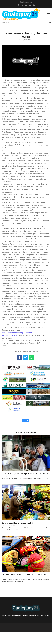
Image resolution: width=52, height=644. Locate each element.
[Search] (25, 23)
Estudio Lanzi (35, 627)
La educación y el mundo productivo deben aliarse (25, 474)
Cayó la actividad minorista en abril (17, 523)
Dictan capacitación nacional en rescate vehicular (24, 575)
